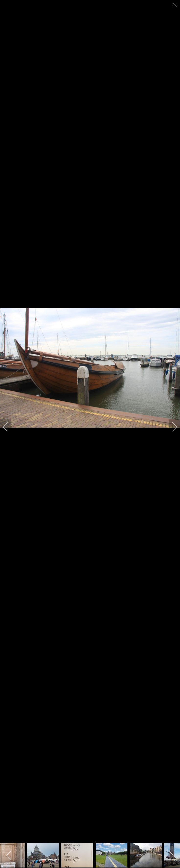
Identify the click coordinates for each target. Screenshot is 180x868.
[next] (171, 427)
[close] (176, 5)
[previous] (9, 427)
